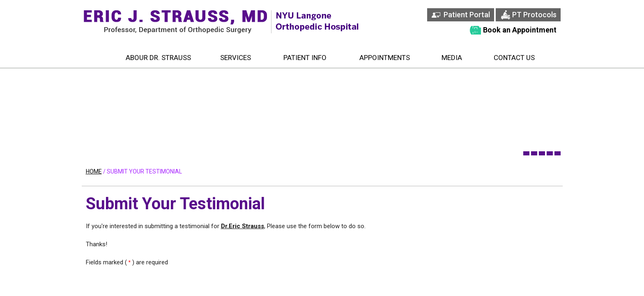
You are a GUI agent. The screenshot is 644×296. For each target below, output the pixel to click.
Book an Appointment (520, 30)
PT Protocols (534, 15)
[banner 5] (558, 153)
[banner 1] (526, 153)
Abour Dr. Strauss (158, 58)
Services (236, 58)
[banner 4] (550, 153)
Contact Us (514, 58)
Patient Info (305, 58)
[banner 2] (534, 153)
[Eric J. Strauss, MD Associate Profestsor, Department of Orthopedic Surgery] (177, 22)
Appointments (385, 58)
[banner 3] (542, 153)
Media (452, 58)
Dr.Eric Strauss (243, 226)
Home (96, 58)
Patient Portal (467, 15)
